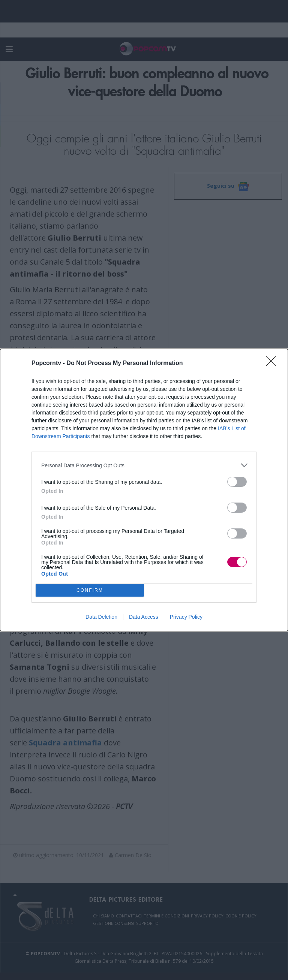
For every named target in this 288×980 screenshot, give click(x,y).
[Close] (273, 364)
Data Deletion (101, 617)
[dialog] (144, 490)
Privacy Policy (186, 617)
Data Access (144, 617)
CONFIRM (90, 590)
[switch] (237, 482)
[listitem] (144, 465)
